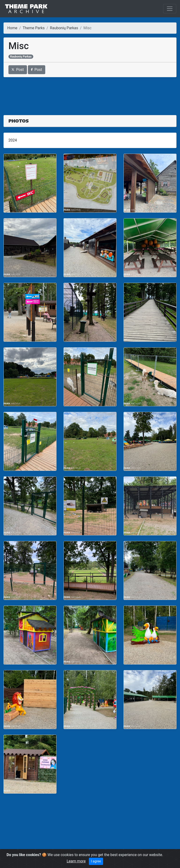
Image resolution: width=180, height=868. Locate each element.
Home (12, 28)
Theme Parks (34, 28)
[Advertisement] (90, 93)
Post (18, 70)
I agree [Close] (96, 861)
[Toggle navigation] (170, 9)
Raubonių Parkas (64, 28)
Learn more (76, 861)
